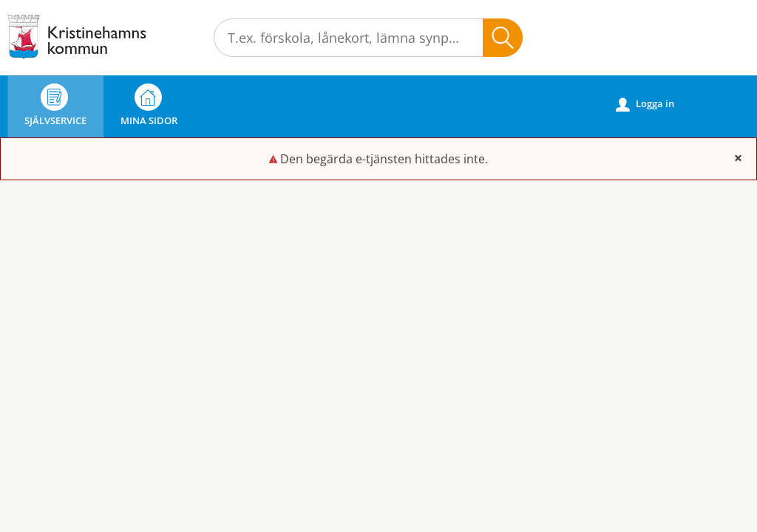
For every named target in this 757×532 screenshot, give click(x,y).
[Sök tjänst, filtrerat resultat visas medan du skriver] (368, 38)
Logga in (645, 104)
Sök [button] (503, 38)
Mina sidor (149, 105)
